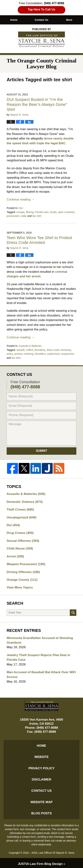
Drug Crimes (20, 531)
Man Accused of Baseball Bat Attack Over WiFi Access (41, 673)
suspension (68, 353)
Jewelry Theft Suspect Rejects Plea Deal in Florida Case (39, 656)
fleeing (30, 212)
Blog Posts (41, 812)
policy (10, 353)
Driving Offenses (23, 571)
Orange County (22, 578)
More (69, 20)
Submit (41, 449)
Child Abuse (20, 547)
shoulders (40, 353)
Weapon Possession (26, 563)
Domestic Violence (25, 500)
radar (24, 215)
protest (18, 353)
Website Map (42, 801)
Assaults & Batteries (30, 345)
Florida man (42, 212)
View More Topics (20, 586)
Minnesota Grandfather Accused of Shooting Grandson (40, 639)
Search (73, 611)
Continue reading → (21, 199)
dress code (53, 349)
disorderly (40, 349)
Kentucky (66, 349)
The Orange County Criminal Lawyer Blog (42, 38)
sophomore (53, 353)
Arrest (15, 555)
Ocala (53, 212)
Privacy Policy (41, 767)
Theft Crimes (20, 508)
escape (21, 212)
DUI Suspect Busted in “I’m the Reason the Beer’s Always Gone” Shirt (37, 104)
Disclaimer (42, 778)
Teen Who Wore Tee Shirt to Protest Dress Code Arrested (39, 239)
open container (66, 212)
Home (14, 20)
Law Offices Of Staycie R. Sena (56, 852)
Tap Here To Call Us (41, 9)
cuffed (29, 349)
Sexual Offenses (23, 539)
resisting (28, 353)
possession (13, 215)
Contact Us (42, 20)
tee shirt (37, 215)
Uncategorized (22, 516)
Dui (21, 208)
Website (41, 756)
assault (21, 349)
